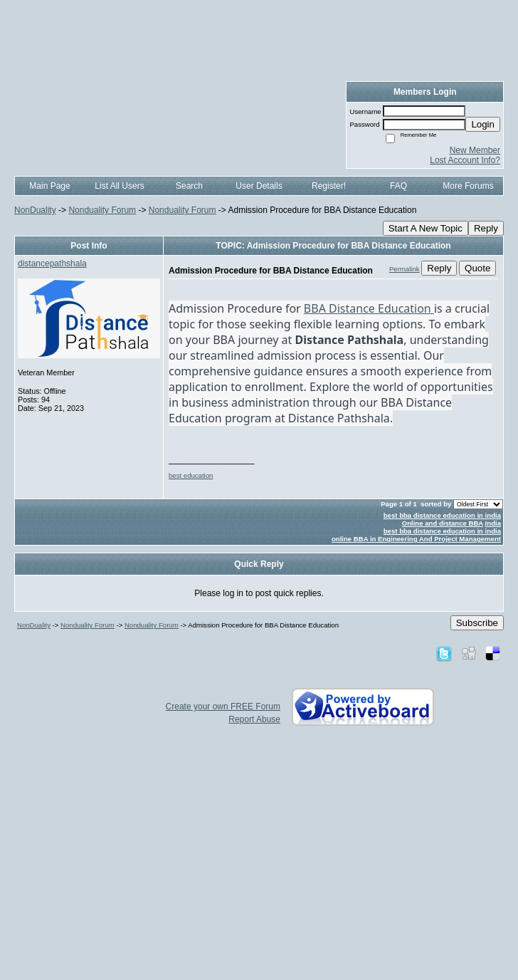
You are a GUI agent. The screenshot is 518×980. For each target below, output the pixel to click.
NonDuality (35, 210)
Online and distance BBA (443, 523)
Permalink (405, 269)
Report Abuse (254, 719)
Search (189, 186)
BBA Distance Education (369, 308)
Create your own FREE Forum (223, 707)
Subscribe (477, 623)
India (493, 523)
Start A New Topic (425, 228)
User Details (259, 186)
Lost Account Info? (465, 160)
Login (483, 124)
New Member (475, 150)
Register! (329, 186)
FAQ (398, 186)
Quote (477, 268)
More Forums (468, 186)
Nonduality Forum (102, 210)
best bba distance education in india (442, 515)
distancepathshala (52, 264)
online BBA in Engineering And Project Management (416, 539)
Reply (486, 228)
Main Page (49, 186)
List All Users (119, 186)
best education (191, 475)
